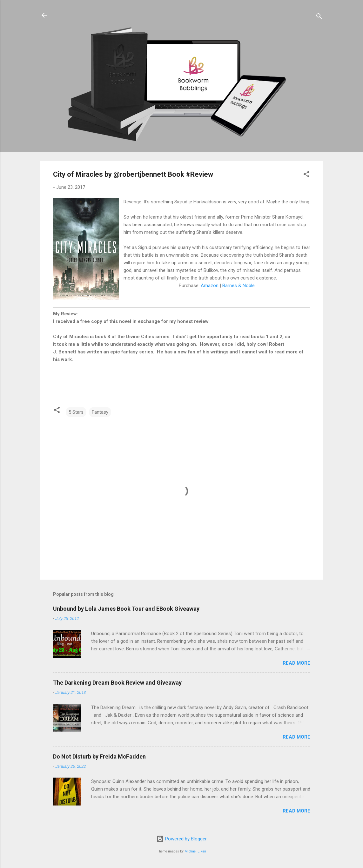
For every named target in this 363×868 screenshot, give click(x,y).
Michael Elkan (195, 851)
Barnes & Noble (239, 286)
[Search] (319, 17)
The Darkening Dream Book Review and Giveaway (117, 683)
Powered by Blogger (181, 839)
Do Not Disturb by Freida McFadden (99, 756)
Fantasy (100, 412)
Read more (296, 663)
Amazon (210, 286)
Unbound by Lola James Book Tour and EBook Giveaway (126, 609)
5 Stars (76, 412)
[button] (306, 175)
